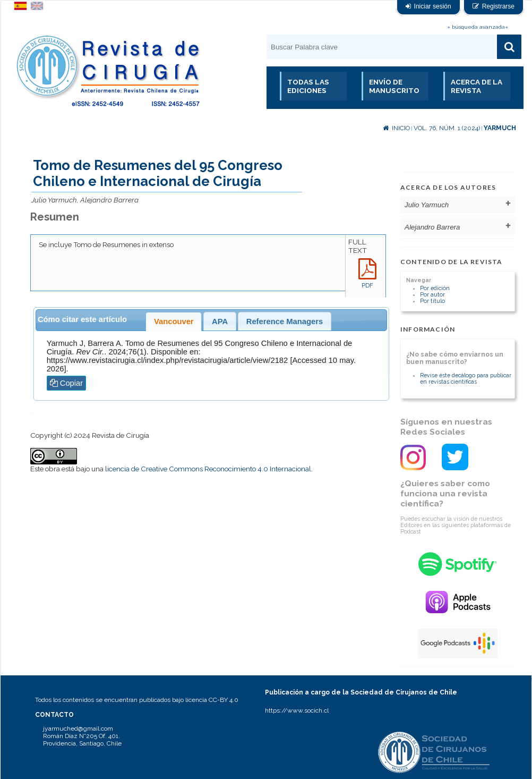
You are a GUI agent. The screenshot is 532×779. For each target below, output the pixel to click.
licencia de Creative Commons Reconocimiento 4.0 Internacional (208, 469)
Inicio (396, 128)
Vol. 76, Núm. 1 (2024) (447, 128)
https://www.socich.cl (297, 710)
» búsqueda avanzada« (478, 27)
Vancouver (174, 321)
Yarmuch (500, 128)
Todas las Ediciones (308, 86)
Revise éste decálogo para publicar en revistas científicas (466, 378)
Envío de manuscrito (394, 86)
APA (220, 321)
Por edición (435, 288)
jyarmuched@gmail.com (78, 729)
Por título (432, 301)
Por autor (432, 294)
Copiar (67, 383)
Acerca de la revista (477, 86)
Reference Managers (285, 321)
